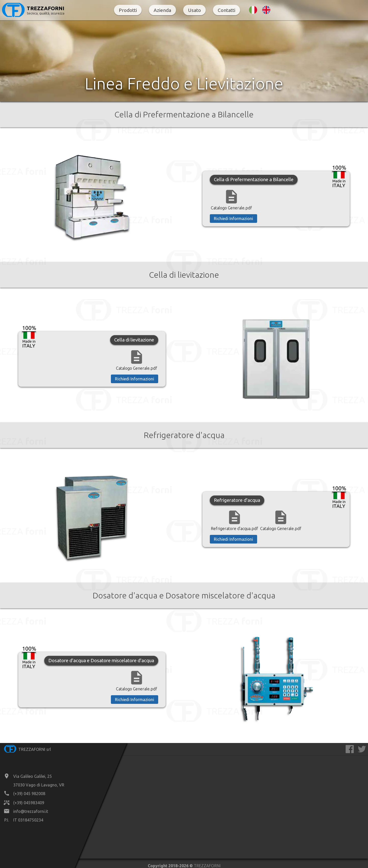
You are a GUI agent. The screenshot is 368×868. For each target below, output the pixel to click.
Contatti (226, 10)
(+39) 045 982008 (29, 794)
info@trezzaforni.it (31, 811)
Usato (194, 10)
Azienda (162, 10)
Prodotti (128, 10)
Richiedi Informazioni (233, 219)
